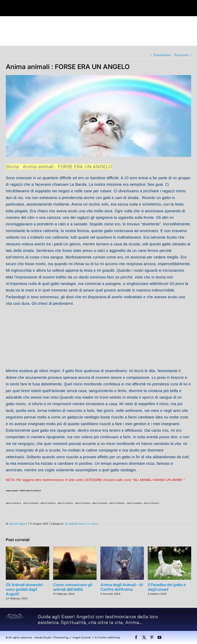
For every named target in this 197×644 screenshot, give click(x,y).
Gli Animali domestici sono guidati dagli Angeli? (24, 589)
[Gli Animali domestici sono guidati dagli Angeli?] (28, 548)
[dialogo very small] (15, 615)
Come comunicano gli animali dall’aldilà (73, 587)
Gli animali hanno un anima (81, 524)
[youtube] (159, 637)
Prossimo (181, 55)
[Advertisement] (98, 337)
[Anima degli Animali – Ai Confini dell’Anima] (122, 548)
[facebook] (136, 637)
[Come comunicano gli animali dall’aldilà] (75, 548)
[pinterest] (152, 637)
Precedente (162, 55)
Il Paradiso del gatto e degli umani (167, 587)
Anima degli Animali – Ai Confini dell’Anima (122, 587)
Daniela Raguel (18, 524)
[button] (32, 38)
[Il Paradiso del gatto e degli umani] (169, 548)
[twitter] (144, 637)
